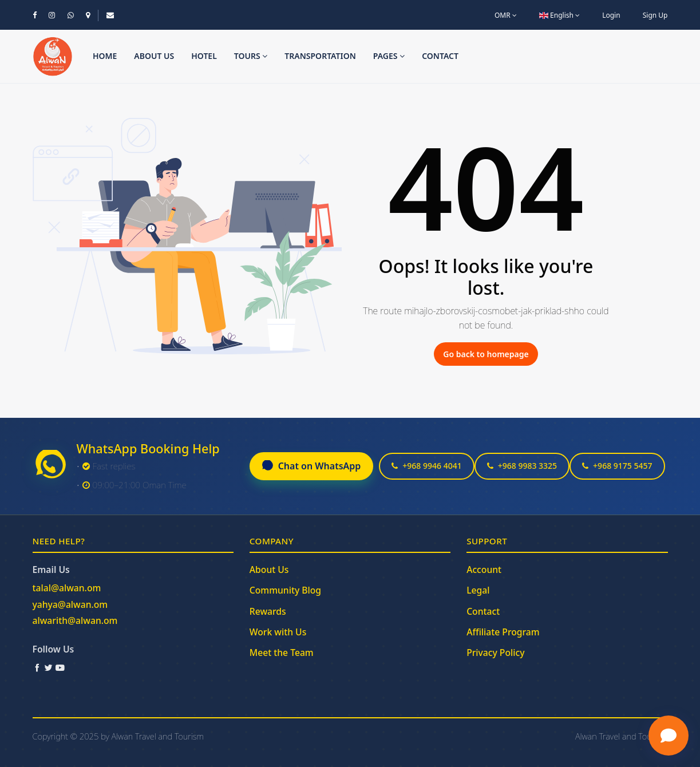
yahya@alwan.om (70, 604)
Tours (251, 56)
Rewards (268, 611)
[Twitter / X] (49, 667)
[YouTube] (60, 667)
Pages (389, 56)
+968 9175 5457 (617, 466)
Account (484, 570)
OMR (506, 15)
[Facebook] (37, 667)
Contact (440, 56)
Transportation (320, 56)
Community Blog (285, 590)
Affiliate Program (503, 632)
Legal (478, 590)
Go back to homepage (486, 354)
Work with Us (278, 632)
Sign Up (655, 15)
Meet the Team (282, 653)
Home (105, 56)
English (559, 15)
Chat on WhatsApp (312, 466)
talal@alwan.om (67, 588)
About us (154, 56)
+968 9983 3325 (522, 466)
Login (611, 15)
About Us (269, 570)
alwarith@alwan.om (75, 620)
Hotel (204, 56)
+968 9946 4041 (426, 466)
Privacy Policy (495, 653)
